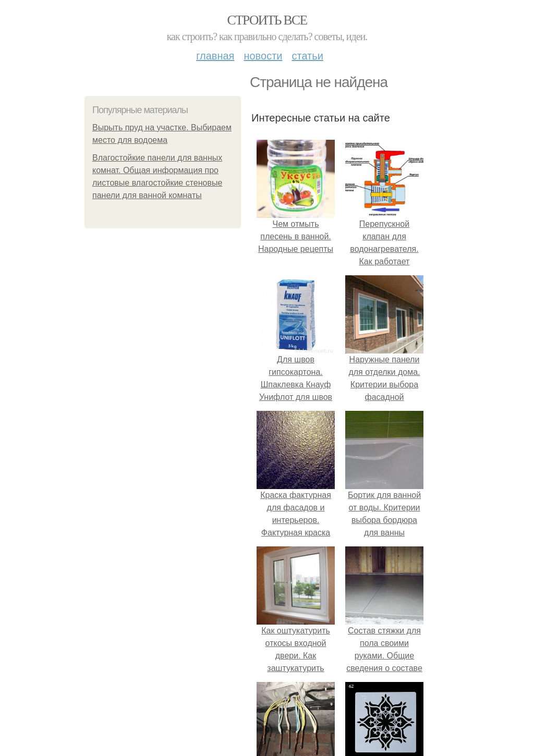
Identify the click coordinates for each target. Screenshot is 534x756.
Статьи (307, 56)
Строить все (267, 20)
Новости (263, 56)
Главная (215, 56)
